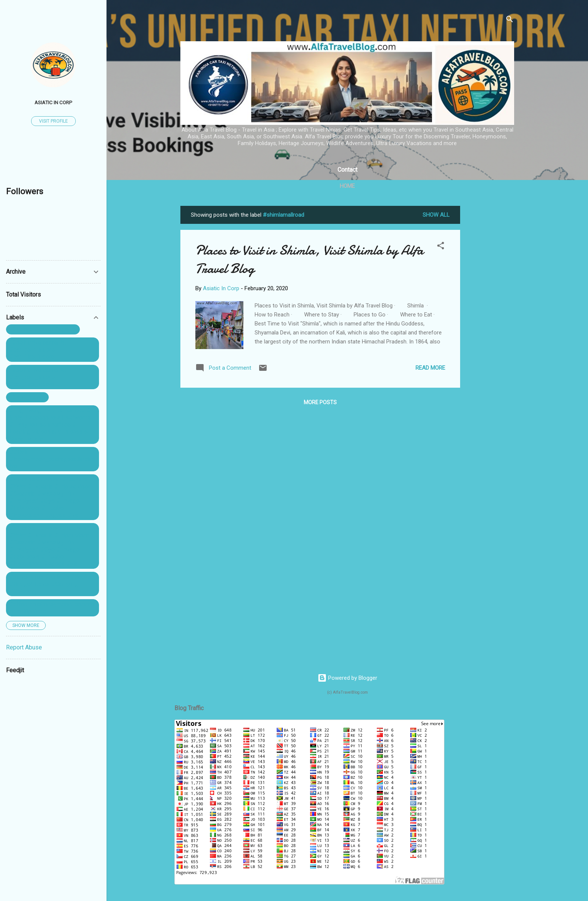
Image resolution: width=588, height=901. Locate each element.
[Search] (510, 20)
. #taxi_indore (27, 397)
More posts (320, 402)
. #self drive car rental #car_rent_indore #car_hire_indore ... (38, 377)
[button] (441, 247)
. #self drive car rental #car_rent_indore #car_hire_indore (38, 350)
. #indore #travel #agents (43, 329)
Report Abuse (24, 647)
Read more (430, 368)
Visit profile (53, 121)
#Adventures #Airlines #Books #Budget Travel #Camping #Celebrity (50, 584)
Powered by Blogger (347, 678)
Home (347, 186)
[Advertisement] (490, 318)
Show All (436, 215)
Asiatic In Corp (53, 102)
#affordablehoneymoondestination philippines (52, 608)
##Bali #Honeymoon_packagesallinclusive (52, 459)
